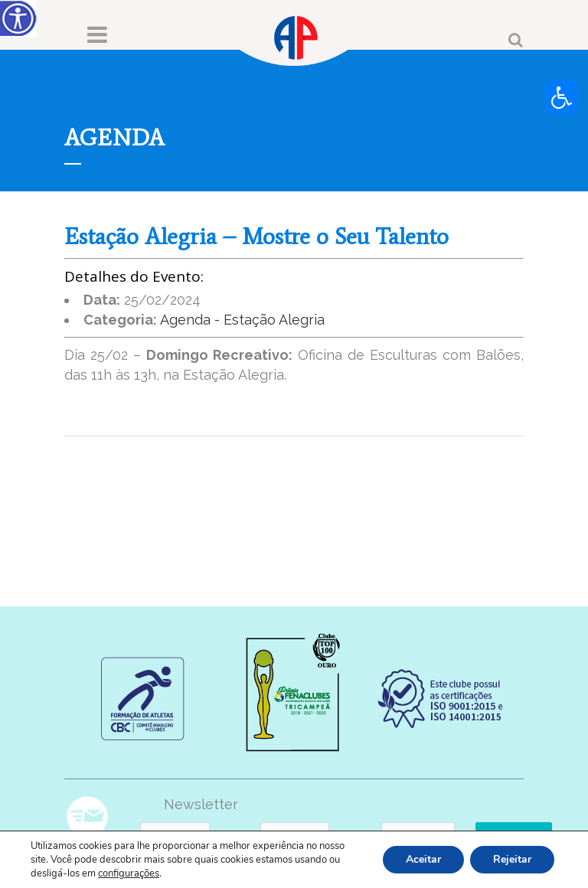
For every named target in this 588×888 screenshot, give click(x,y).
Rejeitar (512, 859)
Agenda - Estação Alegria (242, 320)
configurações (129, 873)
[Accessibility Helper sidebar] (18, 18)
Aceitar (423, 859)
